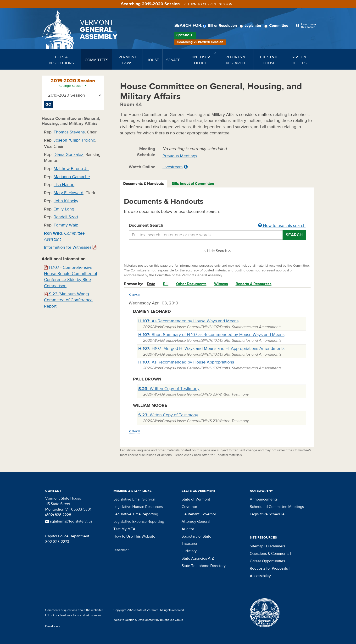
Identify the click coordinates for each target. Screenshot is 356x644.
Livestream (173, 167)
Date (151, 284)
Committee (277, 26)
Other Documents (191, 284)
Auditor (188, 529)
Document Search (217, 226)
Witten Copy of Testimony (168, 415)
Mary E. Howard (68, 193)
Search (185, 35)
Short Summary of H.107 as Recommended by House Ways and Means (211, 335)
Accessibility (260, 576)
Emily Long (64, 209)
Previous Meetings (180, 156)
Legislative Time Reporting (136, 514)
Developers (53, 626)
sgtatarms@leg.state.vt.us (69, 521)
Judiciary (189, 551)
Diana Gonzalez (68, 155)
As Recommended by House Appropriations (186, 362)
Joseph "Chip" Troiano (74, 140)
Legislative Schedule (267, 514)
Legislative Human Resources (138, 507)
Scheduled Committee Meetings (277, 507)
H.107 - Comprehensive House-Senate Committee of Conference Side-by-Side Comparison (71, 277)
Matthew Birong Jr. (71, 169)
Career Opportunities (267, 561)
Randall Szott (66, 217)
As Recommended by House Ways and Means (188, 321)
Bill (166, 284)
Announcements (264, 499)
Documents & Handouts (144, 184)
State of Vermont (196, 499)
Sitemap (257, 546)
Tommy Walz (66, 225)
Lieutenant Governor (199, 514)
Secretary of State (196, 536)
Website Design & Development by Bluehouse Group (148, 620)
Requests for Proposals (269, 568)
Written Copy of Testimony (169, 389)
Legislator (251, 26)
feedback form (70, 615)
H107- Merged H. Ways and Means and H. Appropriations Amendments (211, 349)
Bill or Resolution (221, 26)
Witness (221, 284)
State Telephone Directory (204, 566)
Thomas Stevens (69, 132)
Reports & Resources (254, 284)
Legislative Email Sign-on (134, 499)
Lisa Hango (64, 185)
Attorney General (196, 522)
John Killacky (66, 201)
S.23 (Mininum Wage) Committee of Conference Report (68, 300)
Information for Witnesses (70, 247)
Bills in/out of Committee (193, 184)
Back (134, 295)
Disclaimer (121, 550)
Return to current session (208, 4)
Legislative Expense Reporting (139, 522)
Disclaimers (276, 546)
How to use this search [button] (282, 226)
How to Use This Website (134, 536)
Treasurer (189, 544)
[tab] (144, 184)
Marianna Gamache (72, 177)
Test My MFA (124, 529)
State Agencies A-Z (198, 558)
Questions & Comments (270, 554)
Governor (189, 507)
